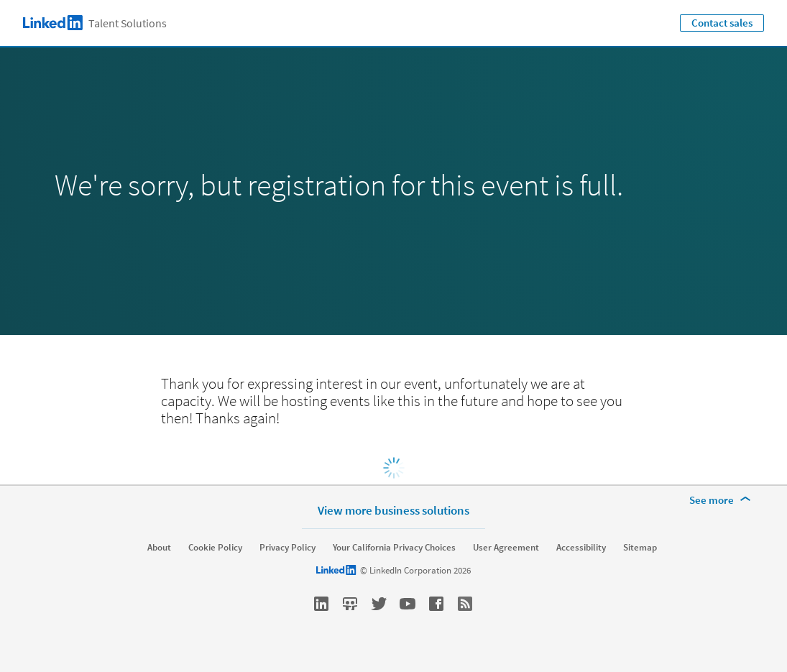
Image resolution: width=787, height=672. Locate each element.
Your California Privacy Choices (394, 548)
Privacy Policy (287, 548)
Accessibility (581, 548)
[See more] (722, 500)
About (159, 548)
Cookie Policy (215, 548)
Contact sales (722, 23)
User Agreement (506, 548)
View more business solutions (393, 510)
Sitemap (640, 548)
